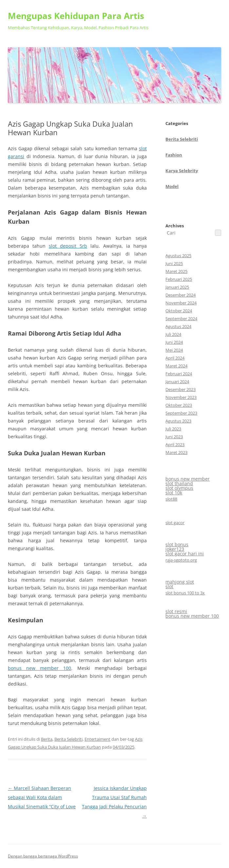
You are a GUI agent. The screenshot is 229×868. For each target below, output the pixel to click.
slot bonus (177, 544)
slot (169, 586)
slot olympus (179, 488)
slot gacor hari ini (185, 554)
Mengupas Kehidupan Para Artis (76, 16)
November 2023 (181, 397)
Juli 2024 (173, 334)
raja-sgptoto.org (181, 560)
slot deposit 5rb (68, 246)
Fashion (174, 155)
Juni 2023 (174, 437)
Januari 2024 (177, 382)
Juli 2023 (173, 429)
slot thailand (179, 483)
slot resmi (176, 611)
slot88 (171, 499)
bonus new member (188, 479)
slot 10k (174, 493)
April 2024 (175, 358)
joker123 (175, 549)
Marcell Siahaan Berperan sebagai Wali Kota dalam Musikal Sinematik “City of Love (42, 797)
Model (172, 186)
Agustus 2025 (178, 256)
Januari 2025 (177, 287)
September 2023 (181, 413)
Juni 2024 (174, 342)
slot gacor (175, 523)
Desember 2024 (181, 295)
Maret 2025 (176, 271)
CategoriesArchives (182, 175)
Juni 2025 (174, 263)
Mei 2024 (174, 350)
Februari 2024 (179, 374)
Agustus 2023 (178, 421)
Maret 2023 (176, 452)
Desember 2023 (181, 389)
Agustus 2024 (178, 326)
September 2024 (181, 319)
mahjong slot (180, 582)
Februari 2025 (179, 279)
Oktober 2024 (179, 311)
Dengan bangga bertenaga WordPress (43, 856)
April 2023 (175, 444)
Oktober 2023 (179, 405)
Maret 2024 (176, 366)
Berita (47, 739)
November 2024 (181, 303)
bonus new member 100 (39, 668)
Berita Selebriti (68, 739)
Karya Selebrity (182, 171)
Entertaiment (97, 739)
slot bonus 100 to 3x (185, 593)
